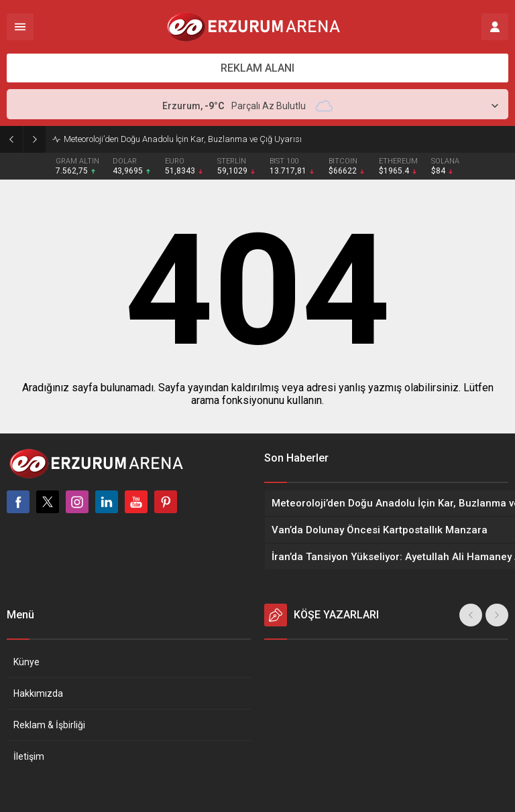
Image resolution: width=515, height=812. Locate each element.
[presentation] (471, 615)
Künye (26, 662)
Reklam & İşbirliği (49, 725)
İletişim (29, 756)
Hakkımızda (38, 693)
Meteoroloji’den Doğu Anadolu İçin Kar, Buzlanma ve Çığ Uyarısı (183, 139)
